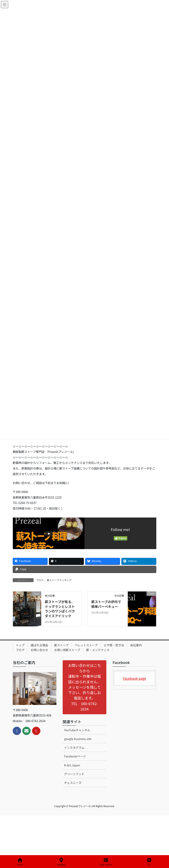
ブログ (40, 580)
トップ (20, 645)
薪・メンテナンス (98, 650)
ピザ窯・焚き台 (114, 645)
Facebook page (134, 678)
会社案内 (136, 645)
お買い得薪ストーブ (67, 650)
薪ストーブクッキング (59, 580)
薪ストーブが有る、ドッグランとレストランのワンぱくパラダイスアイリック (60, 609)
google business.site (78, 739)
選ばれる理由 (39, 645)
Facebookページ (75, 756)
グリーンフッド (74, 774)
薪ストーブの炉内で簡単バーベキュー (106, 604)
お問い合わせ (39, 650)
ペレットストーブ (86, 645)
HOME (20, 862)
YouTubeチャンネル (77, 730)
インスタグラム (74, 748)
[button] (84, 687)
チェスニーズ (73, 783)
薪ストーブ (61, 645)
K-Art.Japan (72, 765)
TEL (149, 862)
